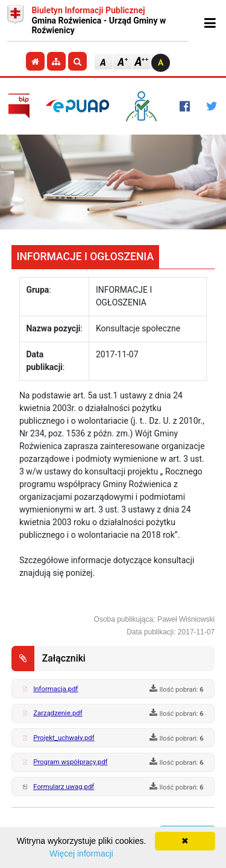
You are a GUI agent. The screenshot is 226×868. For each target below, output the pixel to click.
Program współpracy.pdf (70, 762)
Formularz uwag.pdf (64, 787)
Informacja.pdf (55, 689)
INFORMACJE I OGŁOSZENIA (86, 257)
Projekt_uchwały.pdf (64, 738)
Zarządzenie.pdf (58, 713)
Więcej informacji (81, 854)
